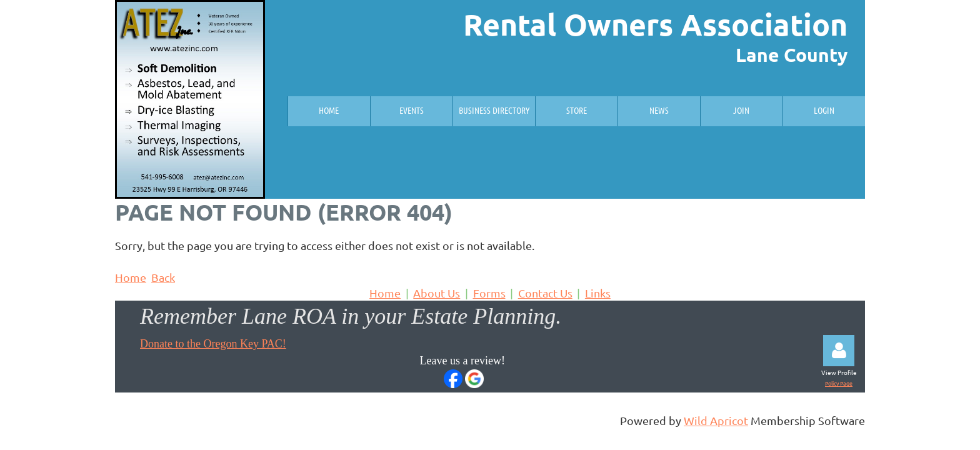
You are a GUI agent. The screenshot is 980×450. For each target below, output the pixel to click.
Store (577, 110)
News (659, 110)
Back (163, 277)
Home (329, 110)
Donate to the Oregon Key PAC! (213, 344)
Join (741, 110)
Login (824, 110)
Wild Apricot (716, 420)
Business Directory (494, 110)
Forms (489, 293)
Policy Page (839, 383)
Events (412, 110)
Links (598, 293)
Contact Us (545, 293)
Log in (839, 351)
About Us (437, 293)
